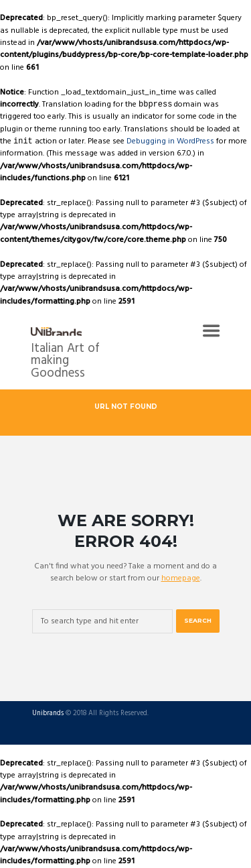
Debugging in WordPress (170, 141)
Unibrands (48, 714)
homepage (181, 578)
